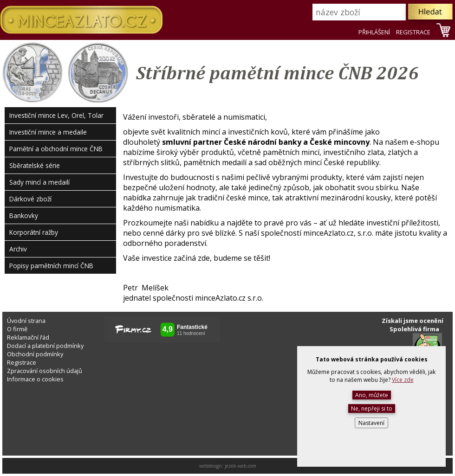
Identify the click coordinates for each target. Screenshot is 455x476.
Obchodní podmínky (35, 354)
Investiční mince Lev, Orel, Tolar (56, 115)
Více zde (403, 380)
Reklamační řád (28, 337)
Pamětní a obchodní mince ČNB (56, 149)
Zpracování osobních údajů (45, 371)
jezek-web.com (240, 466)
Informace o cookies (35, 379)
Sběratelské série (35, 165)
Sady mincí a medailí (39, 182)
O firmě (17, 329)
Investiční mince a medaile (48, 132)
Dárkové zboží (30, 199)
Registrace (22, 362)
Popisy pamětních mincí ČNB (51, 266)
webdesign (211, 466)
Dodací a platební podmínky (45, 346)
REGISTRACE (413, 32)
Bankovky (24, 215)
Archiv (18, 249)
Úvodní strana (26, 321)
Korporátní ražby (34, 232)
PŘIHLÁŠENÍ (374, 32)
